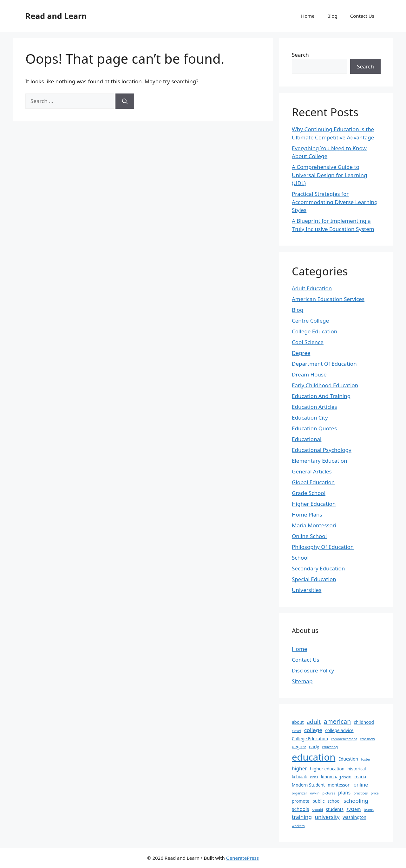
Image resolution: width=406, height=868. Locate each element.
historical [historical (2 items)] (357, 769)
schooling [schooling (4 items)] (356, 801)
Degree (301, 353)
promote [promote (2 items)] (301, 801)
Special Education (314, 579)
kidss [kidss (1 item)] (314, 777)
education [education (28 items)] (314, 757)
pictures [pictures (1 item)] (329, 793)
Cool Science (308, 342)
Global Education (313, 482)
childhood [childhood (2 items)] (364, 722)
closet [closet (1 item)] (296, 731)
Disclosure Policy (313, 670)
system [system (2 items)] (354, 809)
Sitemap (302, 681)
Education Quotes (314, 428)
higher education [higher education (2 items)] (327, 769)
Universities (307, 590)
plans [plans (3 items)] (344, 793)
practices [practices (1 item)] (361, 793)
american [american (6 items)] (337, 721)
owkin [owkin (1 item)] (315, 793)
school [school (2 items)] (334, 801)
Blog (332, 16)
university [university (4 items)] (327, 817)
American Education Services (328, 299)
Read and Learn (56, 16)
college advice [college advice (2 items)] (339, 730)
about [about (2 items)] (298, 722)
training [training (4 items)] (302, 817)
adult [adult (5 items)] (314, 721)
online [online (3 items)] (361, 785)
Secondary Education (318, 568)
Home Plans (307, 514)
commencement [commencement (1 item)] (344, 739)
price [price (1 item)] (375, 793)
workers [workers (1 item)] (298, 826)
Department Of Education (324, 364)
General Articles (312, 471)
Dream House (309, 374)
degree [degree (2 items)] (299, 747)
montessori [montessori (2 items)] (339, 785)
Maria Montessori (314, 525)
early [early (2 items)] (314, 747)
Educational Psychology (322, 450)
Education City (310, 418)
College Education (314, 331)
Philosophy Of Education (323, 547)
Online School (309, 536)
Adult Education (312, 288)
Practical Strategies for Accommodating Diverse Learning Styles (335, 202)
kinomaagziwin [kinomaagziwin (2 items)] (336, 777)
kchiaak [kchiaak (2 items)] (299, 777)
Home (308, 16)
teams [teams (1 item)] (369, 810)
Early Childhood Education (325, 385)
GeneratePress (242, 858)
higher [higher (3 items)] (299, 768)
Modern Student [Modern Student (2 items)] (308, 785)
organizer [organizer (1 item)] (299, 793)
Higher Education (314, 504)
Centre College (310, 321)
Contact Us (362, 16)
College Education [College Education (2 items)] (310, 739)
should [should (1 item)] (318, 810)
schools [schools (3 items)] (301, 809)
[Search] (125, 101)
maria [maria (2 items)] (360, 777)
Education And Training (321, 396)
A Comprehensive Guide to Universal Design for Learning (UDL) (329, 175)
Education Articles (314, 407)
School (300, 558)
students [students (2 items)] (334, 809)
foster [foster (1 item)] (366, 759)
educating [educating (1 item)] (330, 747)
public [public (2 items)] (319, 801)
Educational (307, 439)
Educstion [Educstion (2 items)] (348, 759)
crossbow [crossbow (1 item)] (367, 739)
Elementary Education (320, 461)
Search (300, 55)
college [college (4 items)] (313, 730)
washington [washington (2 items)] (354, 817)
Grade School (309, 493)
